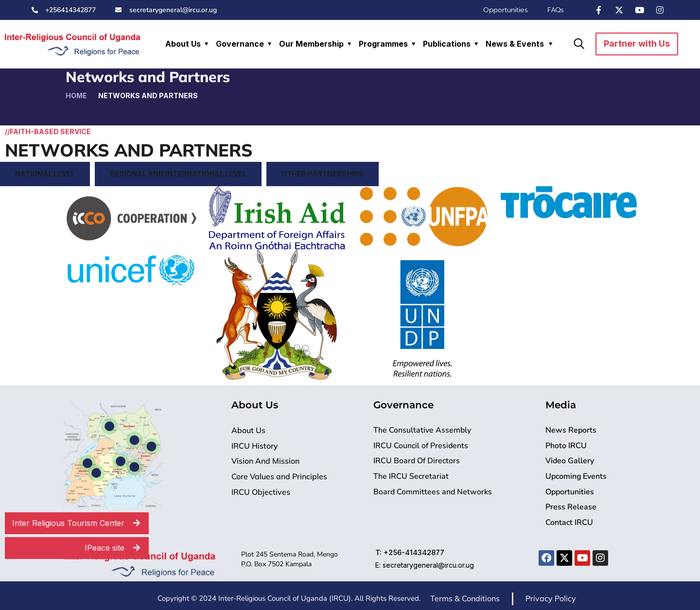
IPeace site (117, 548)
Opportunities (506, 10)
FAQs (556, 10)
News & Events (515, 44)
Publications (447, 44)
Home (76, 96)
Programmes (383, 44)
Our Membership (311, 44)
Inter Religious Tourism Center (80, 523)
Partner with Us (637, 44)
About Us (183, 44)
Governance (240, 44)
